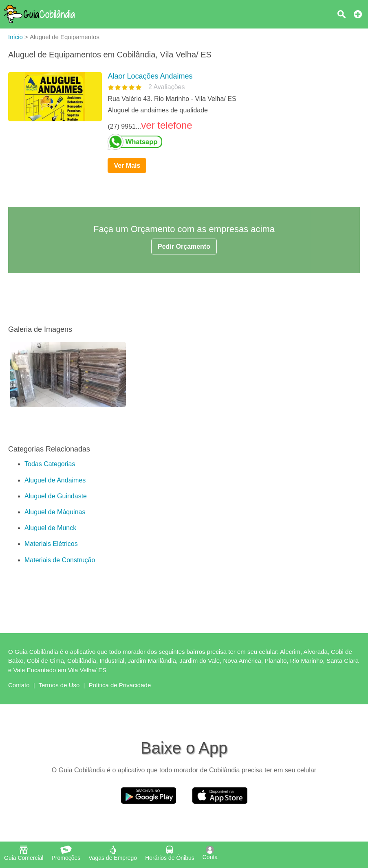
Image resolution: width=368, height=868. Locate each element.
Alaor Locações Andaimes (150, 76)
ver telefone (166, 125)
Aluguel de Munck (50, 528)
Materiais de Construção (60, 560)
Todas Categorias (50, 464)
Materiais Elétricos (51, 544)
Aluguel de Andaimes (55, 480)
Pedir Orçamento (184, 247)
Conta (210, 853)
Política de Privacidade (120, 685)
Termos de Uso (59, 685)
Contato (19, 685)
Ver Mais (127, 165)
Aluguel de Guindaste (56, 496)
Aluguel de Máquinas (55, 512)
